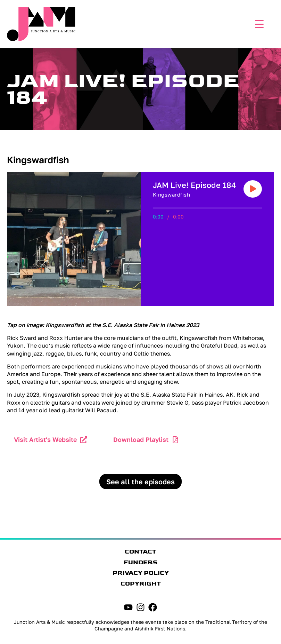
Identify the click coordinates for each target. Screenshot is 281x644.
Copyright (141, 584)
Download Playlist (141, 439)
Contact (140, 552)
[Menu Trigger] (258, 23)
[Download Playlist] (175, 440)
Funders (141, 563)
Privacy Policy (141, 573)
